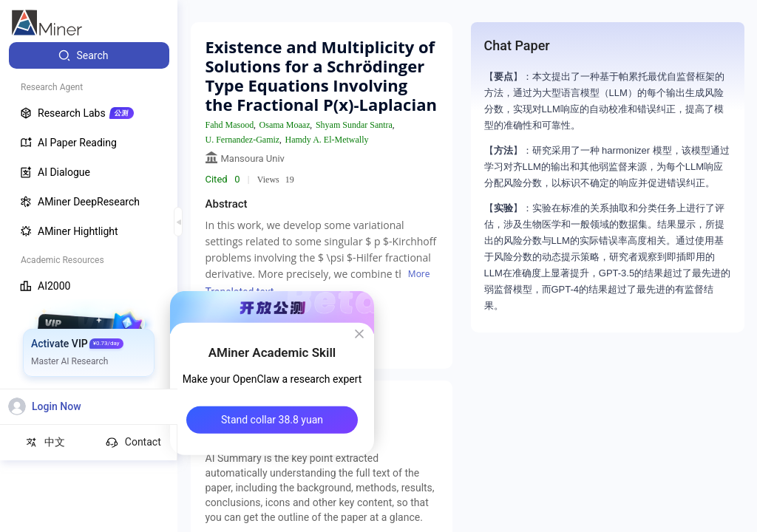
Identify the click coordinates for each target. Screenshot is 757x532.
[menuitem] (89, 55)
